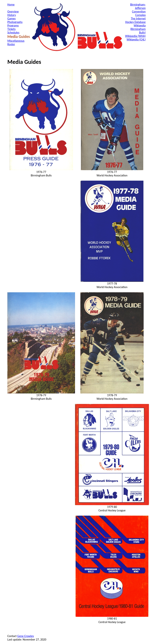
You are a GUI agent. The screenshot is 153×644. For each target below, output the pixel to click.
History (12, 15)
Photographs (15, 22)
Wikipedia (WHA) (135, 36)
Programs (13, 25)
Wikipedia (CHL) (136, 39)
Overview (13, 11)
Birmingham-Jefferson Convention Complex (138, 10)
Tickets (11, 29)
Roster (11, 44)
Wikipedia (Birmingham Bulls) (138, 29)
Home (11, 5)
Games (11, 18)
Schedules (13, 32)
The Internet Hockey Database (135, 20)
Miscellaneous (16, 41)
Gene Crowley (26, 636)
